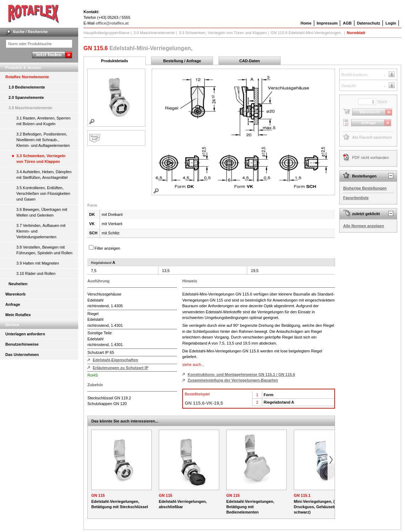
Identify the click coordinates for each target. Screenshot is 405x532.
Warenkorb (15, 294)
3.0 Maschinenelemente (30, 108)
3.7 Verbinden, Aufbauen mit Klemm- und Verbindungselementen (41, 231)
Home (306, 23)
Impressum (327, 23)
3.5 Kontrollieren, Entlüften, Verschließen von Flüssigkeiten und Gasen (43, 193)
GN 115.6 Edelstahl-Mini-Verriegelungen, (307, 33)
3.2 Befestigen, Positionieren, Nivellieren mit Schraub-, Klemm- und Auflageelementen (43, 140)
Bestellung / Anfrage (182, 61)
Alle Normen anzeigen (364, 226)
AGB (347, 23)
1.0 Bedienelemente (27, 87)
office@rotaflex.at (112, 23)
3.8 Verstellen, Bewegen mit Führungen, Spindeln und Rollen (44, 250)
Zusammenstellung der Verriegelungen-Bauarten (233, 380)
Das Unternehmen (22, 355)
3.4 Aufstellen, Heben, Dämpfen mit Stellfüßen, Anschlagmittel (44, 175)
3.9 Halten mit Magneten (38, 263)
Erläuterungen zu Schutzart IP (120, 368)
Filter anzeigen (107, 248)
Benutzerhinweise (22, 344)
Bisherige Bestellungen (365, 188)
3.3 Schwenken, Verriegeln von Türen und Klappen (41, 159)
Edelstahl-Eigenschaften (115, 360)
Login (391, 23)
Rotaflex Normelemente (27, 77)
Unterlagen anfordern (25, 334)
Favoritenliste (356, 198)
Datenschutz (369, 23)
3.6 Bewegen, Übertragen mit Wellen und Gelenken (42, 212)
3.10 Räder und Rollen (36, 273)
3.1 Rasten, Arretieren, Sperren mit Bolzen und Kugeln (43, 121)
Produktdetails (114, 61)
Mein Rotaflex (18, 315)
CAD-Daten (249, 61)
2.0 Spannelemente (26, 97)
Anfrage (13, 304)
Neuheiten (18, 284)
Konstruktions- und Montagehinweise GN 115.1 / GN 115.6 (241, 374)
